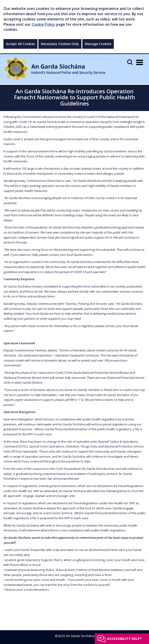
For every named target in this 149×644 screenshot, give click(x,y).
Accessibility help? (124, 639)
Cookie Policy (43, 24)
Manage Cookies (98, 44)
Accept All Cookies (20, 44)
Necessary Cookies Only (60, 44)
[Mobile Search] (130, 62)
